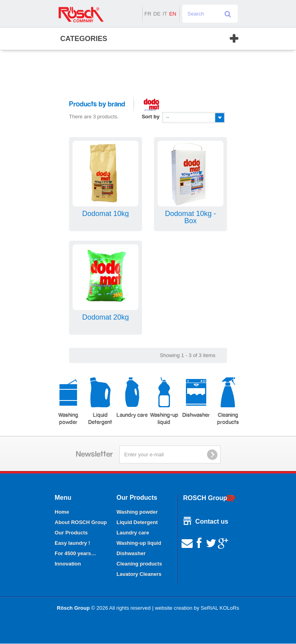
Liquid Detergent (100, 401)
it (165, 14)
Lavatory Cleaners (139, 574)
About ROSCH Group (81, 522)
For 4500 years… (75, 553)
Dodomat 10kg (106, 214)
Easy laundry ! (72, 543)
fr (148, 14)
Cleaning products (228, 401)
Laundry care (132, 398)
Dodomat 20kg (106, 317)
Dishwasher (196, 398)
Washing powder (68, 401)
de (157, 14)
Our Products (71, 533)
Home (62, 512)
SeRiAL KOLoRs (220, 608)
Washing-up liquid (164, 401)
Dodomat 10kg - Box (190, 217)
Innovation (68, 564)
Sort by (151, 117)
